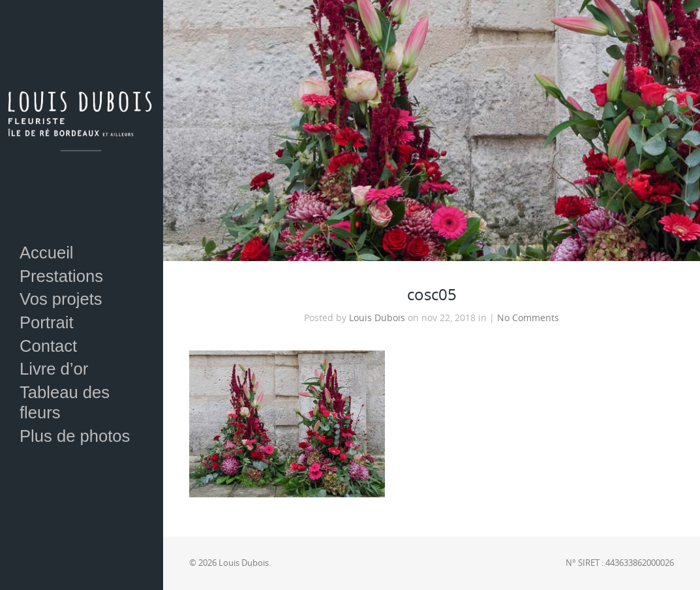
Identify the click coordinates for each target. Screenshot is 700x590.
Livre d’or (54, 369)
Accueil (47, 253)
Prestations (61, 276)
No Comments (528, 318)
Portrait (47, 322)
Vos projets (61, 299)
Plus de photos (75, 436)
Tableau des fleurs (65, 402)
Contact (48, 346)
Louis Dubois (377, 318)
